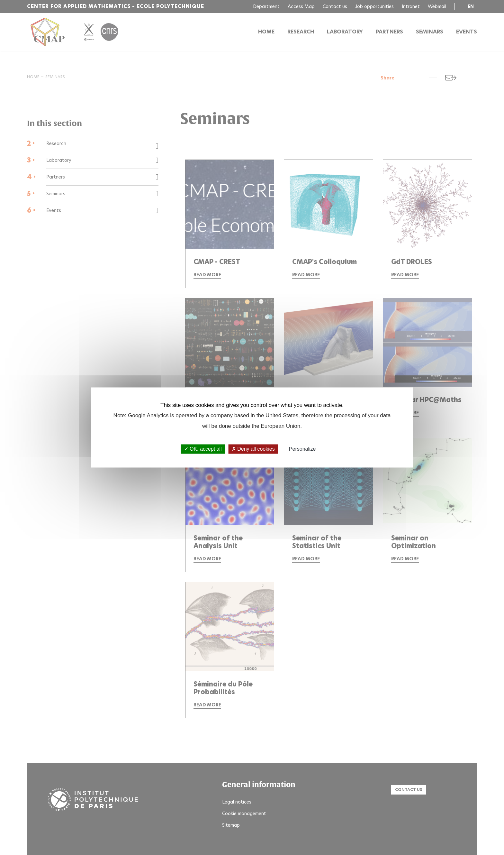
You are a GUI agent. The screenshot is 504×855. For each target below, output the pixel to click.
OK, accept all (203, 449)
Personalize (302, 449)
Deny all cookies (253, 449)
